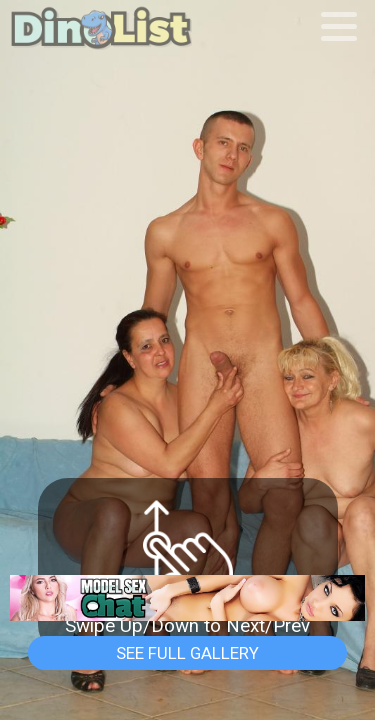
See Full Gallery (187, 653)
